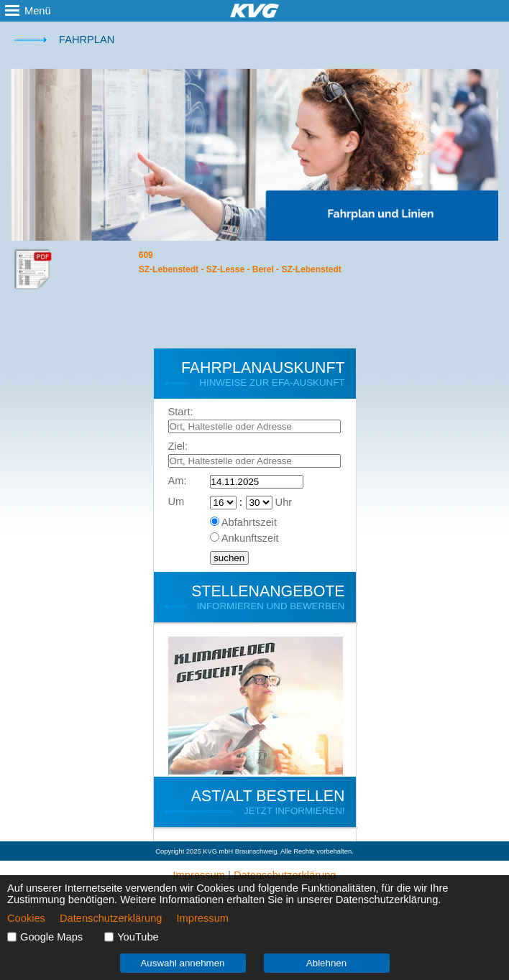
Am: (178, 481)
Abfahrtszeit (249, 522)
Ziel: (178, 446)
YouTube (138, 937)
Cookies (26, 918)
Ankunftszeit (250, 538)
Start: (181, 412)
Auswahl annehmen (182, 963)
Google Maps (51, 937)
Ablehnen (326, 963)
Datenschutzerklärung (111, 918)
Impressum (203, 918)
